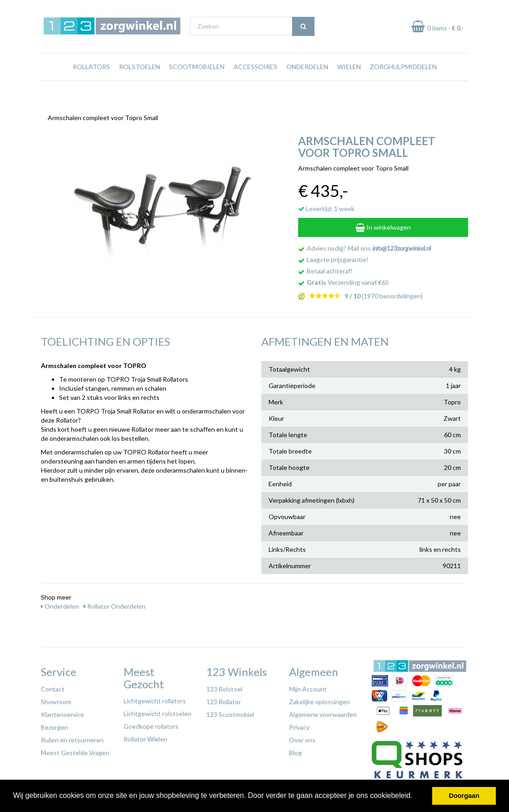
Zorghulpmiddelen (403, 84)
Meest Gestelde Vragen (75, 750)
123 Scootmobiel (230, 712)
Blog (295, 750)
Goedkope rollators (151, 724)
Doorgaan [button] (464, 796)
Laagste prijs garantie (442, 8)
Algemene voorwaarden (323, 712)
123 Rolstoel (224, 687)
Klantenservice (62, 712)
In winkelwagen (383, 225)
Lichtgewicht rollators (155, 699)
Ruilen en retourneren (72, 738)
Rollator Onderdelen (115, 604)
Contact (53, 687)
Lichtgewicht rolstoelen (157, 711)
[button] (416, 797)
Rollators (91, 84)
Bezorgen (55, 725)
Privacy (299, 725)
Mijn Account (308, 687)
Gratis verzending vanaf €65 (83, 8)
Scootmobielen (197, 84)
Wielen (349, 84)
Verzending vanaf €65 (348, 280)
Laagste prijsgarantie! (338, 257)
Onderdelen (307, 84)
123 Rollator (224, 699)
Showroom (56, 699)
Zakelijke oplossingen (319, 699)
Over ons (302, 738)
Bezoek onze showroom (328, 8)
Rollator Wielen (145, 737)
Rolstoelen (140, 84)
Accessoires (255, 84)
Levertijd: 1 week (326, 206)
